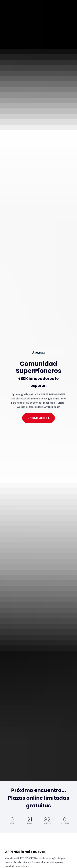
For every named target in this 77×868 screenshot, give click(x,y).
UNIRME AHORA (38, 297)
